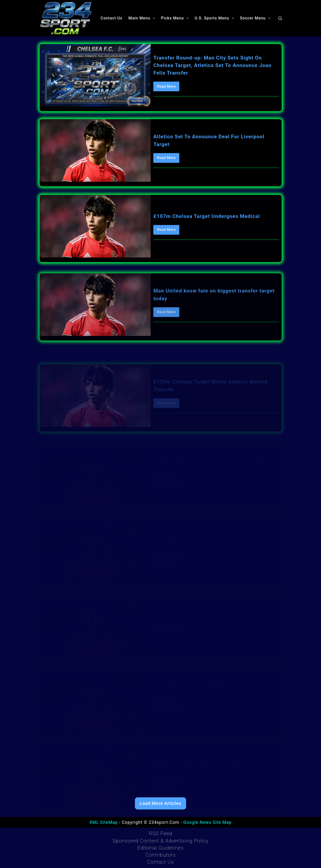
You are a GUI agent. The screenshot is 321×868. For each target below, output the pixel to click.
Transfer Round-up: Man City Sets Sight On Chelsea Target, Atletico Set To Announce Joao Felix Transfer (212, 66)
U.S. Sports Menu (215, 18)
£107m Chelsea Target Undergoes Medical (207, 228)
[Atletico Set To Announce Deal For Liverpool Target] (95, 152)
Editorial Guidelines (160, 848)
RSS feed (160, 834)
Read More (168, 88)
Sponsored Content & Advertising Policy (160, 841)
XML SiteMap (103, 822)
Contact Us (112, 18)
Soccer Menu (256, 18)
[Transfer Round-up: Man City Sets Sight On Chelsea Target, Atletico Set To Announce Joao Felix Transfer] (95, 76)
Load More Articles (161, 803)
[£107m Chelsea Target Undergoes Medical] (95, 238)
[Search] (280, 18)
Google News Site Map (207, 822)
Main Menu (143, 18)
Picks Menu (176, 18)
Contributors (160, 855)
